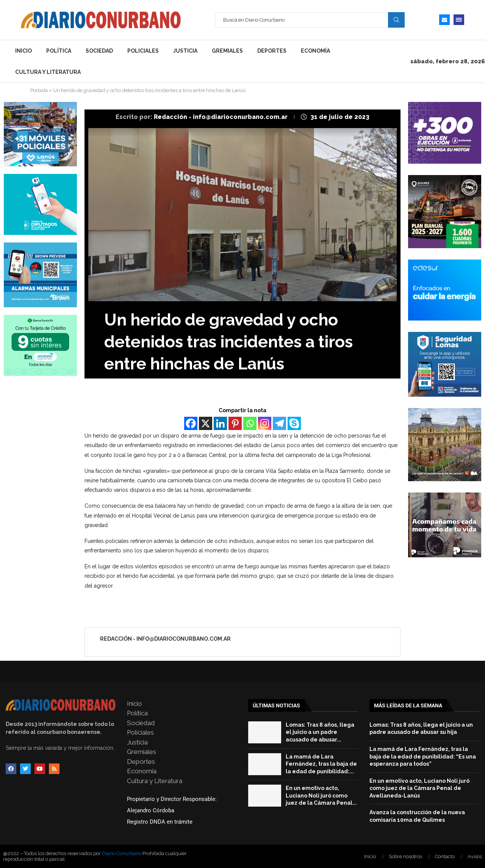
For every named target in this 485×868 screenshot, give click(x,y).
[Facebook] (191, 423)
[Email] (444, 20)
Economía (315, 51)
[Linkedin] (220, 423)
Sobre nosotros (405, 856)
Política (59, 51)
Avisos (475, 856)
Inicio (23, 51)
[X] (206, 423)
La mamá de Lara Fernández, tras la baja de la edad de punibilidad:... (321, 764)
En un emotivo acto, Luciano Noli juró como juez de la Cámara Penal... (321, 795)
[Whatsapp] (250, 423)
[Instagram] (265, 423)
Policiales (143, 51)
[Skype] (294, 423)
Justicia (185, 51)
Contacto (445, 856)
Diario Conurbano (122, 853)
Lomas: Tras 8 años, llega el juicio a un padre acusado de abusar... (320, 732)
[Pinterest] (235, 423)
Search (396, 20)
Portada (39, 90)
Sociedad (99, 51)
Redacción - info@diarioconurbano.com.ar (221, 117)
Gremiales (227, 51)
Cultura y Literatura (48, 72)
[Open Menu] (459, 20)
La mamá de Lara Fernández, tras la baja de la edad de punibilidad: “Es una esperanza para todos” (423, 756)
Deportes (272, 51)
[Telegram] (279, 423)
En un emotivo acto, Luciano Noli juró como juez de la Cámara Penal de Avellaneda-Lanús (419, 788)
